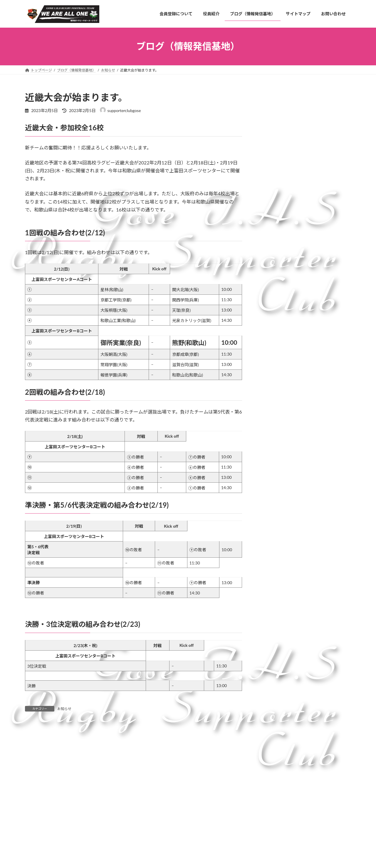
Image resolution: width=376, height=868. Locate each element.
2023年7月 (275, 559)
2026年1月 (275, 487)
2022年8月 (275, 595)
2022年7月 (275, 606)
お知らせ (64, 709)
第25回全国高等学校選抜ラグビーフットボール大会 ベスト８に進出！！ (322, 335)
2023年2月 (275, 571)
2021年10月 (276, 666)
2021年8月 (275, 690)
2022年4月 (275, 618)
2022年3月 (275, 630)
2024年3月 (275, 523)
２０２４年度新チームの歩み (324, 113)
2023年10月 (276, 547)
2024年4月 (275, 511)
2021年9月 (275, 678)
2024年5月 (275, 499)
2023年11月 (276, 535)
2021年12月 (276, 642)
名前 (33, 840)
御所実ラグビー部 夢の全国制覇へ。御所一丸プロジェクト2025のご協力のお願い (324, 148)
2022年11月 (276, 583)
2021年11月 (276, 654)
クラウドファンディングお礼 (324, 209)
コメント (37, 761)
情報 (269, 455)
